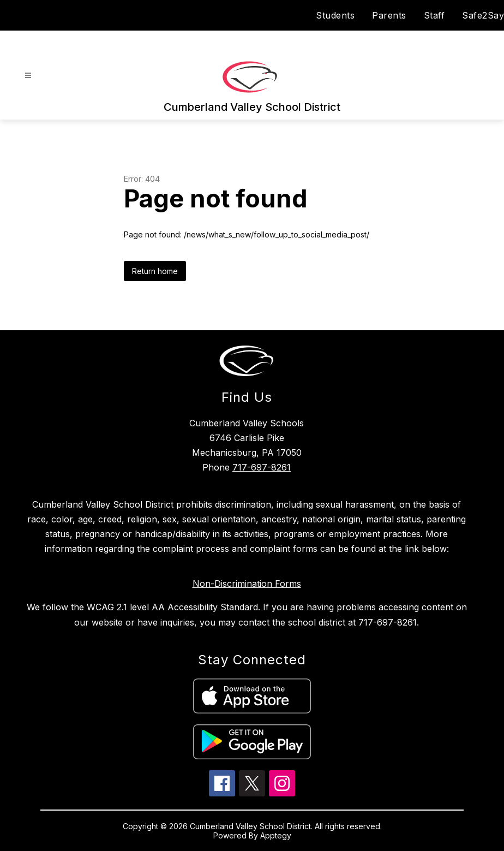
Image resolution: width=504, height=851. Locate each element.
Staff (434, 15)
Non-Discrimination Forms (247, 584)
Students (335, 15)
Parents (389, 15)
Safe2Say (483, 15)
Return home (155, 271)
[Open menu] (28, 76)
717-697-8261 (262, 467)
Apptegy (276, 835)
